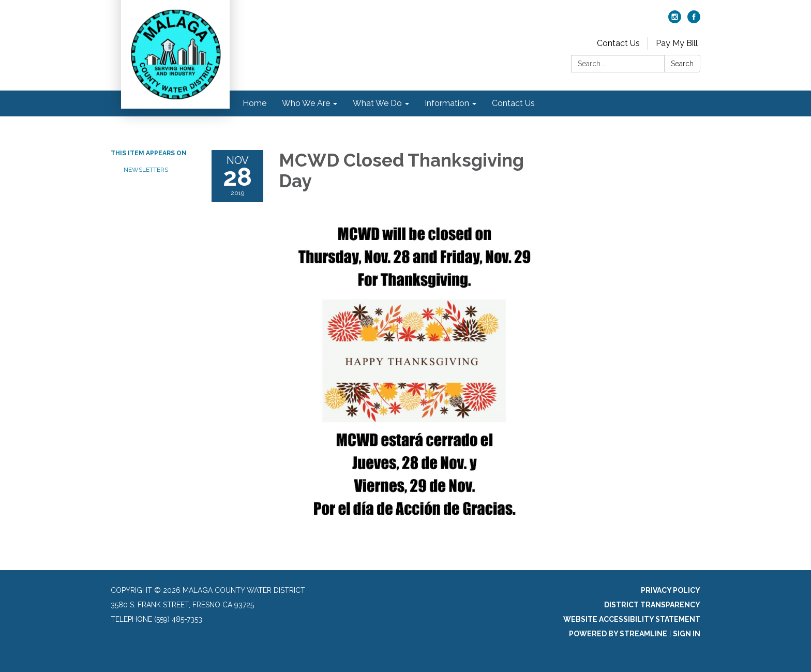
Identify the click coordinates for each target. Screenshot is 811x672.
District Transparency (652, 605)
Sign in (687, 634)
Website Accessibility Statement (632, 619)
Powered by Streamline (618, 634)
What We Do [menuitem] (377, 103)
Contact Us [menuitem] (513, 103)
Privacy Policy (671, 590)
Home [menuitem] (254, 103)
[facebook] (694, 20)
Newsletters (146, 170)
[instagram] (675, 20)
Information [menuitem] (447, 103)
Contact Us (618, 43)
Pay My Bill (677, 43)
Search (682, 64)
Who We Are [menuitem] (306, 103)
